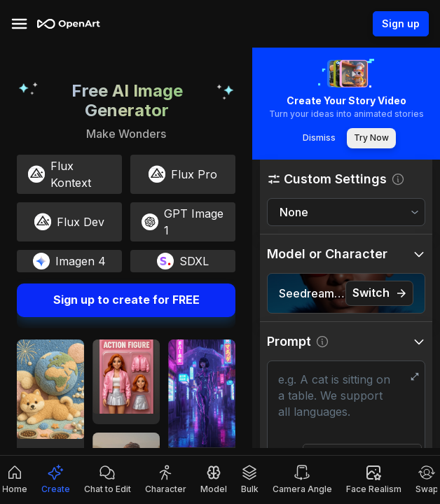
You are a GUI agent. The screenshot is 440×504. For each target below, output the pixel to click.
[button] (346, 179)
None (294, 212)
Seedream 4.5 (312, 293)
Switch (379, 293)
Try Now (371, 138)
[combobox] (346, 212)
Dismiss (319, 138)
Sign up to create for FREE (126, 300)
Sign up (401, 24)
